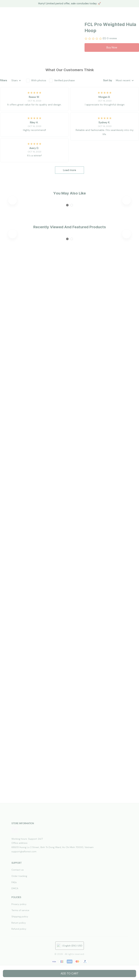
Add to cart (70, 973)
